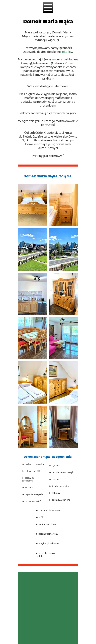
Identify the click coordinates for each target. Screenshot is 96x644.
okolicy (67, 51)
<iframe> (48, 608)
